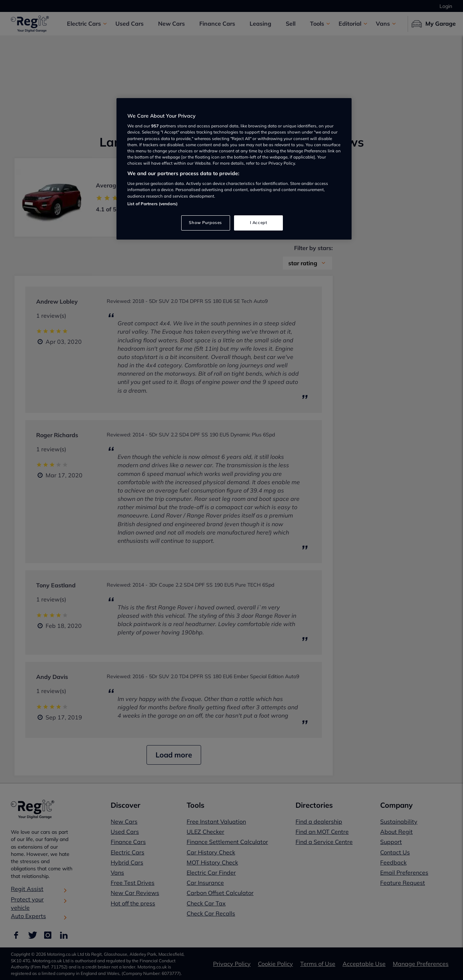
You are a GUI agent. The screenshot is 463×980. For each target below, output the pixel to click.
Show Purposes (205, 223)
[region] (234, 169)
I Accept (259, 223)
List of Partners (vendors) (152, 204)
